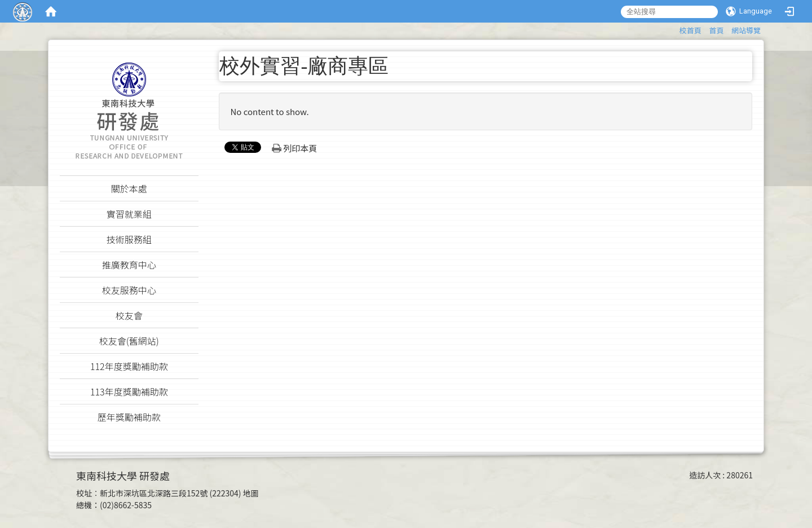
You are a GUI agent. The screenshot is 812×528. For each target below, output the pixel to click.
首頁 (716, 30)
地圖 (251, 493)
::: (674, 28)
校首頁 (690, 30)
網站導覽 (746, 30)
